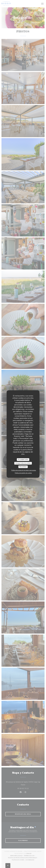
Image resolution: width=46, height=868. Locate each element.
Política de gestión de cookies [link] (23, 473)
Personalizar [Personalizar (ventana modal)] (23, 467)
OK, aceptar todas (23, 459)
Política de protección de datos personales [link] (24, 470)
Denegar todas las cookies (23, 463)
